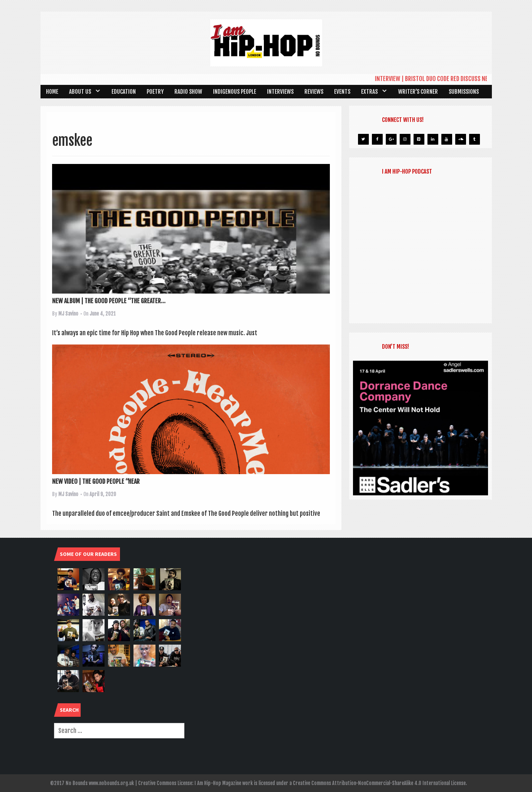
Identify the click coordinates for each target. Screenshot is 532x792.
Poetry (155, 92)
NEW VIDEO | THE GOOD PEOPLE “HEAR (96, 481)
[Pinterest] (419, 139)
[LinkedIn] (433, 139)
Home (52, 92)
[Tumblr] (475, 139)
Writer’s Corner (418, 92)
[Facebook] (377, 139)
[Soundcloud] (461, 139)
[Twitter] (363, 139)
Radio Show (188, 92)
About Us (80, 92)
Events (342, 92)
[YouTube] (447, 139)
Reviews (314, 92)
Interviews (280, 92)
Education (124, 92)
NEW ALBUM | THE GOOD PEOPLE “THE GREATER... (109, 301)
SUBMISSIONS (464, 92)
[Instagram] (405, 139)
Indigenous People (235, 92)
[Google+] (391, 139)
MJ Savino (68, 314)
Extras (369, 92)
